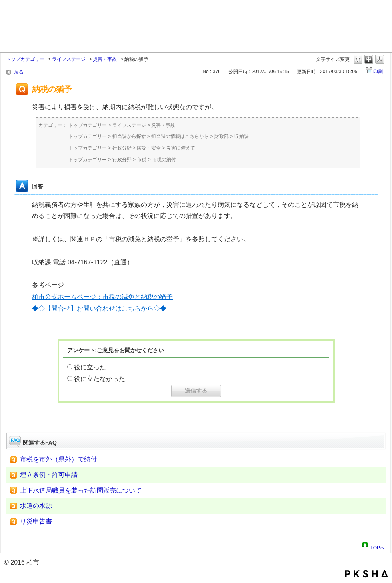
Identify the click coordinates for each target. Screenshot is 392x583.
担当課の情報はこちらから (180, 136)
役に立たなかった (100, 379)
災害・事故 (105, 59)
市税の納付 (164, 160)
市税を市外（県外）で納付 (58, 459)
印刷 (378, 72)
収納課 (242, 136)
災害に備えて (181, 148)
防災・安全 (149, 148)
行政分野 (122, 148)
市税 (142, 160)
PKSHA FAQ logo (367, 574)
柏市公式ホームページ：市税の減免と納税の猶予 (102, 297)
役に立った (90, 367)
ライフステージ (69, 59)
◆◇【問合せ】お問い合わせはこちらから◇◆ (99, 308)
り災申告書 (36, 521)
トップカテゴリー (25, 59)
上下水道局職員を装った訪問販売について (81, 490)
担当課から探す (129, 136)
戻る (19, 72)
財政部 (222, 136)
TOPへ (378, 547)
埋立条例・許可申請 (49, 475)
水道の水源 (36, 506)
